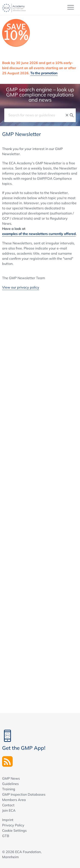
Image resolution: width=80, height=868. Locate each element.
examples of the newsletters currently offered (39, 234)
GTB (6, 836)
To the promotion (44, 73)
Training (9, 789)
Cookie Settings (14, 830)
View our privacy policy (21, 287)
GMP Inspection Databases (24, 794)
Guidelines (10, 784)
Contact (8, 805)
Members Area (14, 800)
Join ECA (9, 810)
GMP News (11, 778)
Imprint (8, 820)
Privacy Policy (13, 825)
